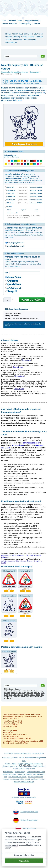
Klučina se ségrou (9, 651)
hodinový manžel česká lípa (24, 782)
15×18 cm (11, 193)
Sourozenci (35, 72)
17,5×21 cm (11, 196)
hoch (38, 695)
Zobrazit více (26, 360)
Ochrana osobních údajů (28, 766)
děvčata (30, 691)
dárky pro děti (25, 779)
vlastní (10, 207)
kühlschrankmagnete (35, 777)
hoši (42, 695)
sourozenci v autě (27, 697)
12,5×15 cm (11, 190)
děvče (24, 691)
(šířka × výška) (23, 187)
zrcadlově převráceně (16, 246)
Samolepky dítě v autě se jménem (15, 72)
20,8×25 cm (11, 200)
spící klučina (25, 571)
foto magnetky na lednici (18, 777)
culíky (6, 695)
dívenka (7, 693)
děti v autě (17, 691)
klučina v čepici (9, 571)
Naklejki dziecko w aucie (26, 832)
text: (7, 273)
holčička (30, 693)
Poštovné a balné (16, 21)
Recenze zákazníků (9, 24)
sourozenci (38, 697)
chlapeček (8, 697)
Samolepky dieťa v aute (26, 812)
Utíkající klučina (9, 621)
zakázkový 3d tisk (38, 779)
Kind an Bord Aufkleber (25, 820)
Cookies (41, 766)
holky (24, 693)
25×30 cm (11, 203)
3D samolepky (20, 772)
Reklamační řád (19, 769)
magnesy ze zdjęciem (11, 779)
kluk (11, 695)
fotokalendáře (8, 772)
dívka (36, 691)
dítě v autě (8, 691)
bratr (11, 699)
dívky (40, 691)
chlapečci (16, 697)
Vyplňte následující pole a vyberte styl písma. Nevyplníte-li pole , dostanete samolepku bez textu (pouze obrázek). (23, 262)
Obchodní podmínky (10, 766)
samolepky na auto (25, 774)
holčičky (37, 693)
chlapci (27, 695)
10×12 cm (11, 187)
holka (20, 693)
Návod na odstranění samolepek (30, 764)
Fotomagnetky (25, 24)
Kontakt (37, 24)
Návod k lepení (11, 764)
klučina (33, 695)
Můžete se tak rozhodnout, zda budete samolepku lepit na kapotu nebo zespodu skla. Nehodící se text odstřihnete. (24, 233)
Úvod (4, 21)
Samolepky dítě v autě (25, 845)
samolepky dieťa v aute (35, 772)
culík (43, 693)
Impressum (30, 769)
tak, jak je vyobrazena (16, 243)
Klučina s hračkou (9, 596)
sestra (6, 699)
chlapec (20, 695)
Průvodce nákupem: (10, 340)
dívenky (14, 693)
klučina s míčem (25, 596)
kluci (15, 695)
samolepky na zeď (9, 774)
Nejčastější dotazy (32, 21)
